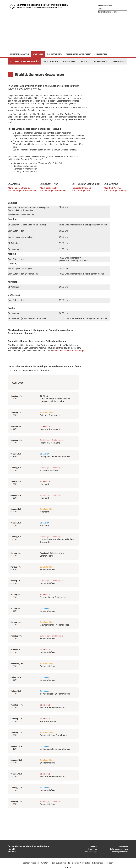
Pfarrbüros (93, 849)
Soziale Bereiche (101, 61)
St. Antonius (38, 54)
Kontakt (11, 849)
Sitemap (12, 852)
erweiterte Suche (105, 6)
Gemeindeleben (70, 61)
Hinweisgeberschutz (120, 852)
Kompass (93, 846)
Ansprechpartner (51, 61)
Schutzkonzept (91, 852)
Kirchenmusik (119, 61)
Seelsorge (85, 61)
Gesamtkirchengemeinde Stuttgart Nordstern (29, 846)
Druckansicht (111, 12)
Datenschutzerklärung (119, 849)
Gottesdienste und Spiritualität (24, 61)
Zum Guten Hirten (55, 54)
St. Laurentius (101, 54)
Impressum (124, 846)
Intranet (102, 12)
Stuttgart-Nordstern (19, 54)
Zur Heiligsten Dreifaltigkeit (78, 54)
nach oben (109, 863)
